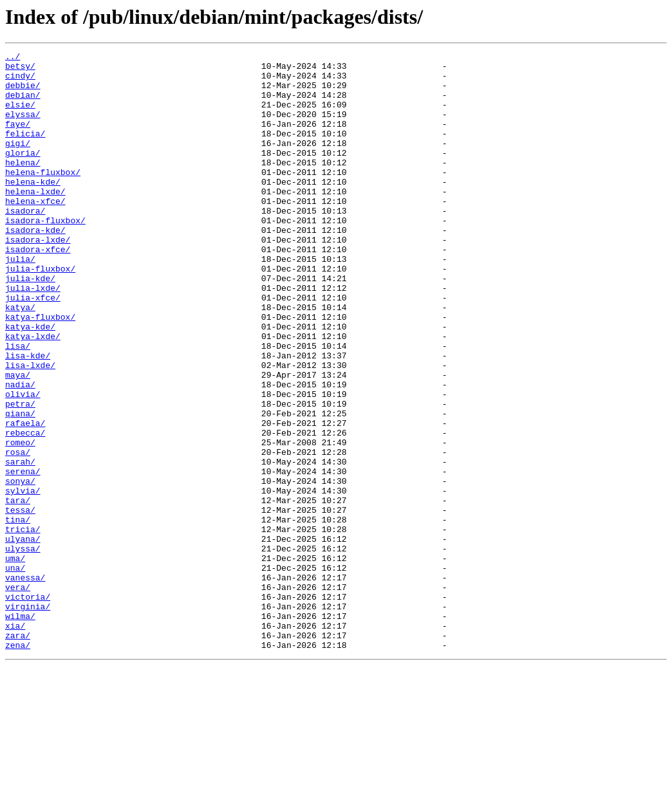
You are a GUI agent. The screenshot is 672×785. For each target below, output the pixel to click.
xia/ (15, 741)
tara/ (18, 591)
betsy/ (20, 69)
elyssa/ (23, 127)
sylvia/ (23, 579)
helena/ (23, 185)
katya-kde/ (30, 382)
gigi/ (18, 162)
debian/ (23, 104)
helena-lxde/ (35, 220)
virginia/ (28, 718)
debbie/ (23, 93)
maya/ (18, 440)
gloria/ (23, 174)
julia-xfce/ (33, 347)
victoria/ (28, 706)
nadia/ (20, 452)
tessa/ (20, 602)
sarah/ (20, 544)
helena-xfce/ (35, 232)
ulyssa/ (23, 649)
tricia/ (23, 625)
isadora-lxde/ (38, 278)
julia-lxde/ (33, 336)
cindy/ (20, 81)
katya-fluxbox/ (40, 371)
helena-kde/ (33, 208)
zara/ (18, 753)
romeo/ (20, 521)
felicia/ (25, 151)
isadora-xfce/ (38, 290)
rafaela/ (25, 498)
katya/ (20, 359)
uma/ (15, 660)
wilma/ (20, 730)
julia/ (20, 301)
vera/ (18, 695)
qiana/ (20, 486)
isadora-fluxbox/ (45, 255)
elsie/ (20, 116)
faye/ (18, 139)
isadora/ (25, 243)
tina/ (18, 614)
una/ (15, 672)
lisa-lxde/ (30, 429)
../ (13, 58)
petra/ (20, 475)
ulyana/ (23, 637)
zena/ (18, 764)
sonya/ (20, 568)
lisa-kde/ (28, 417)
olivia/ (23, 463)
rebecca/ (25, 510)
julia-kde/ (30, 324)
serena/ (23, 556)
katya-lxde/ (33, 394)
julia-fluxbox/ (40, 313)
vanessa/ (25, 683)
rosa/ (18, 533)
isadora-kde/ (35, 266)
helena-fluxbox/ (43, 197)
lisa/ (18, 405)
